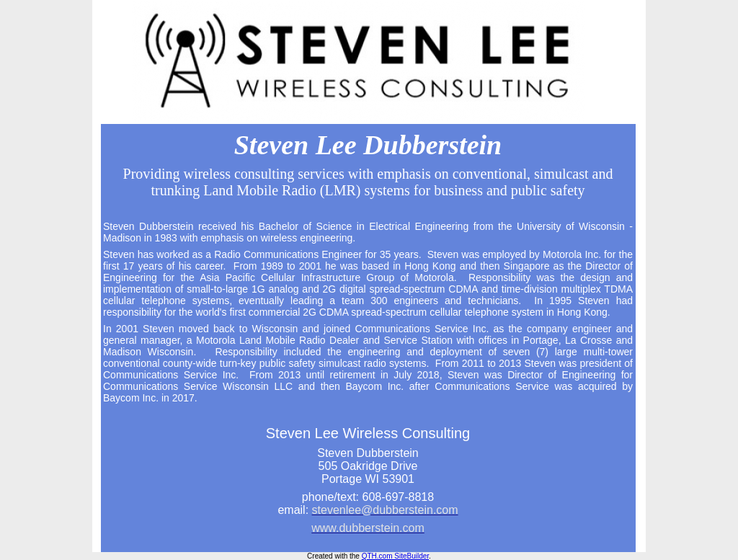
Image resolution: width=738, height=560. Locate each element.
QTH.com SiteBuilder (395, 556)
